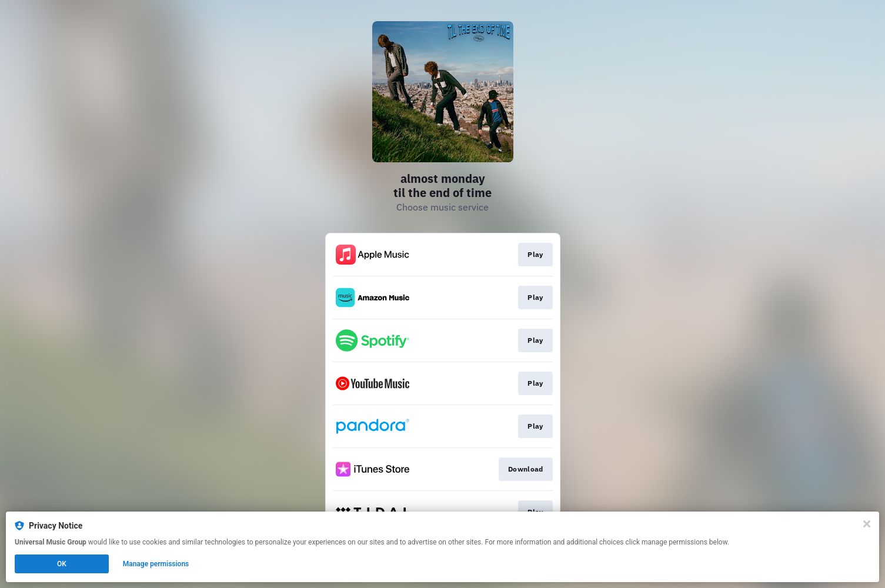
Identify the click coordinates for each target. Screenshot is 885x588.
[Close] (867, 524)
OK (62, 564)
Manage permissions (156, 564)
